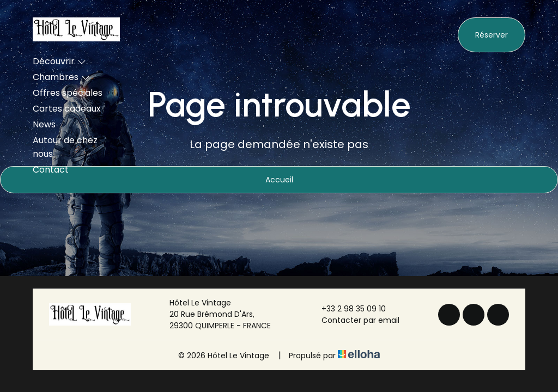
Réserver (492, 35)
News (44, 124)
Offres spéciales (68, 93)
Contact (51, 170)
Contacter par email (354, 320)
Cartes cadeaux (67, 109)
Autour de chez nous (65, 147)
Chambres (61, 77)
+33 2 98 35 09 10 (347, 309)
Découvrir (59, 61)
